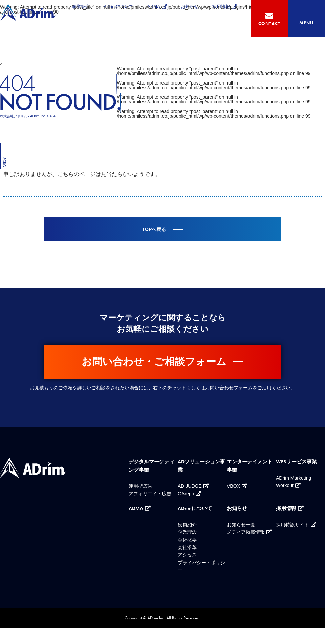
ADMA (154, 7)
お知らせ (190, 7)
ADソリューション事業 (201, 466)
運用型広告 (140, 486)
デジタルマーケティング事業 (151, 466)
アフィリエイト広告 (150, 494)
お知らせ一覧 (241, 525)
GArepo (186, 494)
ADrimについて (118, 7)
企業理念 (187, 532)
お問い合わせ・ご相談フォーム (154, 362)
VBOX (233, 486)
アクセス (187, 555)
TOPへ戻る (154, 229)
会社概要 (187, 540)
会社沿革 (187, 547)
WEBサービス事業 (296, 462)
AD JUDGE (190, 486)
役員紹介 (187, 525)
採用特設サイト (292, 525)
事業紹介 (81, 7)
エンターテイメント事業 (250, 466)
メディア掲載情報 (246, 532)
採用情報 (221, 7)
